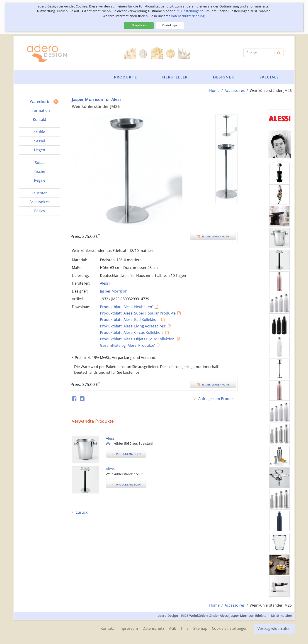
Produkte (125, 77)
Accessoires (235, 90)
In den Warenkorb (213, 236)
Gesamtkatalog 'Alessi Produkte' (127, 345)
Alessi (105, 283)
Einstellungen (170, 25)
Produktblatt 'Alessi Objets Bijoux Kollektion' (138, 339)
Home (214, 90)
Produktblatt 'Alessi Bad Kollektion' (130, 320)
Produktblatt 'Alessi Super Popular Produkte (138, 313)
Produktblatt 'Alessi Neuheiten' (126, 307)
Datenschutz (150, 628)
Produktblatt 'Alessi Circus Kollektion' (132, 332)
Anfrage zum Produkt (216, 399)
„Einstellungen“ (191, 11)
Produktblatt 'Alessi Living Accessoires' (133, 326)
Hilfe (183, 628)
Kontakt (102, 628)
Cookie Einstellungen (229, 628)
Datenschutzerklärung (188, 16)
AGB (170, 628)
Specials (269, 77)
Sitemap (199, 628)
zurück (81, 512)
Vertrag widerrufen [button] (274, 628)
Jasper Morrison (114, 291)
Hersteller (175, 77)
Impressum (124, 628)
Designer (223, 77)
